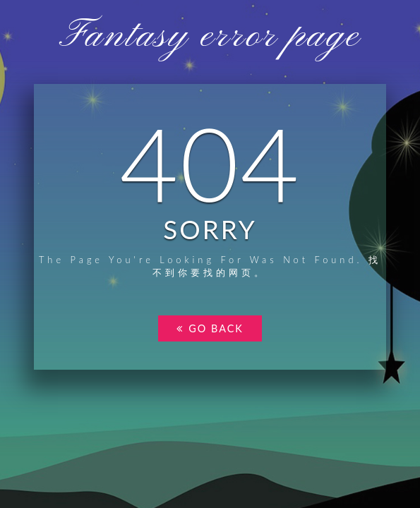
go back (210, 328)
